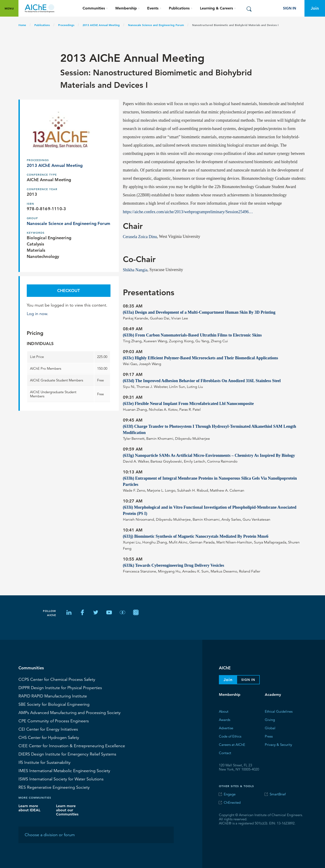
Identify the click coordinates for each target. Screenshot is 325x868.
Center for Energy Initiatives (48, 729)
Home (22, 25)
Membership (230, 695)
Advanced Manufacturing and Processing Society (70, 712)
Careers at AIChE (232, 744)
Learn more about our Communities (67, 810)
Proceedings (66, 25)
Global (270, 728)
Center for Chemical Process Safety (57, 679)
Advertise (226, 728)
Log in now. (37, 313)
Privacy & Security (278, 744)
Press (269, 736)
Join (315, 8)
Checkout (69, 291)
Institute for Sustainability (45, 762)
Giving (270, 719)
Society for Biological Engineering (54, 704)
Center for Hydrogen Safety (49, 737)
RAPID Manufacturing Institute (53, 696)
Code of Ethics (230, 736)
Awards (225, 719)
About (224, 711)
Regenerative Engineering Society (54, 787)
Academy (273, 695)
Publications (42, 25)
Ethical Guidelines (279, 711)
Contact (225, 753)
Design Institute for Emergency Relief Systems (67, 754)
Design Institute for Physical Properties (60, 688)
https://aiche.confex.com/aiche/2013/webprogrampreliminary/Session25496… (188, 212)
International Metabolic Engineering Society (64, 771)
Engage (230, 794)
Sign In (290, 8)
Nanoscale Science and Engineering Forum (156, 25)
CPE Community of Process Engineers (54, 721)
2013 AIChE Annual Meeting (101, 25)
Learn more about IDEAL (29, 808)
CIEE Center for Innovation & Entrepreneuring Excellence (72, 746)
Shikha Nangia (135, 270)
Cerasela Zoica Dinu (140, 236)
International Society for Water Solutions (61, 779)
